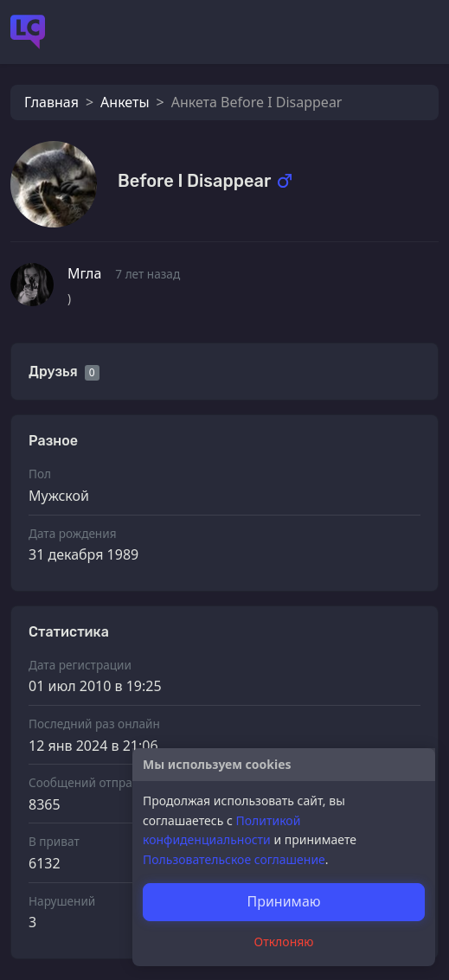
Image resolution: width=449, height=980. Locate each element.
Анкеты (125, 102)
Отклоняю (284, 942)
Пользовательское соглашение (234, 859)
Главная (51, 102)
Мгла (84, 273)
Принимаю (283, 901)
